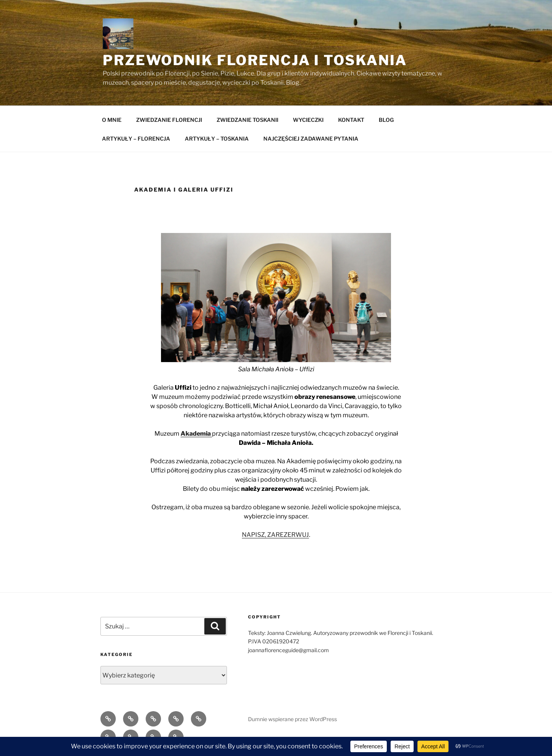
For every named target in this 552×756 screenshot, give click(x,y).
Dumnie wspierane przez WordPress (292, 719)
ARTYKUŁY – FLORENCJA (136, 139)
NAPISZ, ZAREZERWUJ (275, 535)
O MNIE (112, 120)
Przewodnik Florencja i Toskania (255, 60)
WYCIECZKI (308, 120)
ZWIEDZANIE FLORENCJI (169, 120)
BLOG (386, 120)
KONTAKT (351, 120)
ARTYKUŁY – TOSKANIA (217, 139)
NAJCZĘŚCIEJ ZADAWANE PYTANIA (311, 139)
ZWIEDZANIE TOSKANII (247, 120)
